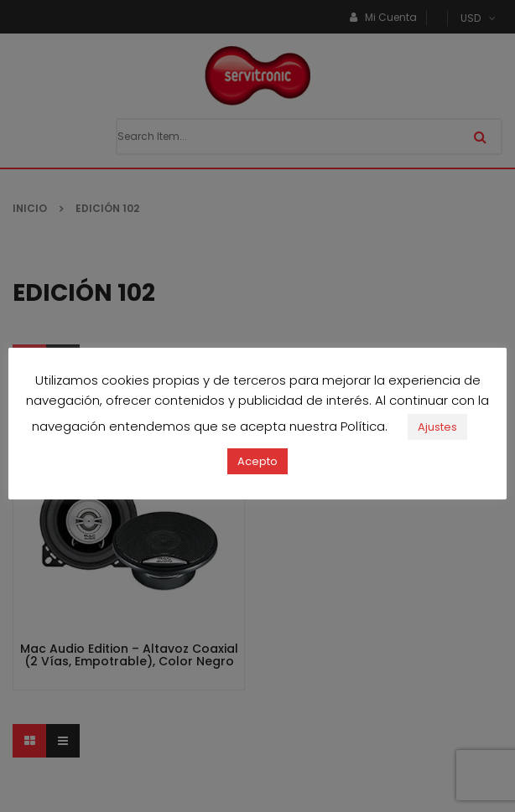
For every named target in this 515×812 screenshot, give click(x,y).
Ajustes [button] (437, 427)
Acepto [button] (257, 461)
